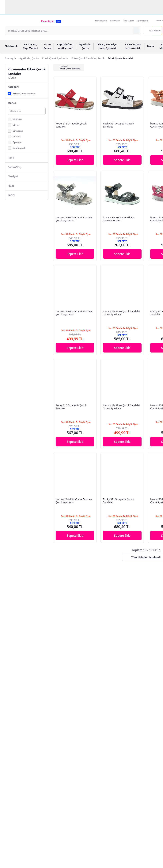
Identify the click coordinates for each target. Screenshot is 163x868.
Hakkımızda (101, 21)
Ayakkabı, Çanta (29, 58)
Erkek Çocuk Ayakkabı (55, 58)
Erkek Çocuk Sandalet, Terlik (88, 58)
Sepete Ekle (75, 160)
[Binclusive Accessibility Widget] (8, 857)
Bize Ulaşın (115, 21)
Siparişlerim (143, 21)
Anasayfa (10, 58)
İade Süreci (128, 21)
